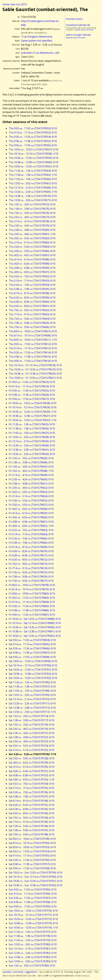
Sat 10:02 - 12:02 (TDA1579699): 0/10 (33, 661)
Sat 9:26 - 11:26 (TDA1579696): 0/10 (32, 648)
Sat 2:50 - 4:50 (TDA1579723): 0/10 (32, 741)
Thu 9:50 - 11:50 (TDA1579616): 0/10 (33, 361)
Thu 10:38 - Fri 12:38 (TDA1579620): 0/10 (35, 374)
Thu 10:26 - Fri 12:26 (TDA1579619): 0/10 (35, 369)
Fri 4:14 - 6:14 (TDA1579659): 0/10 (31, 513)
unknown (26, 53)
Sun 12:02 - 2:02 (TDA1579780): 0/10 (33, 944)
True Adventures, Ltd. (46, 53)
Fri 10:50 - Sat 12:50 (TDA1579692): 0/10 (35, 636)
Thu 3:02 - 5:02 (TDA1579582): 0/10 (32, 238)
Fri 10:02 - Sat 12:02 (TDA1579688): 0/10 (35, 619)
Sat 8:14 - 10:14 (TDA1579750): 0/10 (32, 843)
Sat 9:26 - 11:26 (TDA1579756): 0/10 (32, 860)
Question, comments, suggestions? (20, 972)
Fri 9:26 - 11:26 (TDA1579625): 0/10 (32, 391)
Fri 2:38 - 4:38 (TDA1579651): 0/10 (31, 484)
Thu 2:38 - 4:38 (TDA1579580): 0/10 (32, 230)
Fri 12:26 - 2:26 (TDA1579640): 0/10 (32, 445)
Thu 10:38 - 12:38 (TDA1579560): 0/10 (33, 162)
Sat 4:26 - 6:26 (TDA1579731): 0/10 (32, 771)
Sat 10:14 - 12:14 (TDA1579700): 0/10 (33, 665)
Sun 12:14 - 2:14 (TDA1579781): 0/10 (33, 949)
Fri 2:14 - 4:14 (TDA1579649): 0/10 (31, 475)
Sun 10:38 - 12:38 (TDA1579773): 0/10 (33, 923)
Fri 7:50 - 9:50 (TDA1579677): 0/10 (31, 581)
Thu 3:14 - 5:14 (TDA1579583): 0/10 (32, 242)
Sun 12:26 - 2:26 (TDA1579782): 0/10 (33, 953)
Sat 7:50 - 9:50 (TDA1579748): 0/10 (32, 834)
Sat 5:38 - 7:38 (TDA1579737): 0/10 (32, 796)
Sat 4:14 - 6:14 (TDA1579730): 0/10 (32, 767)
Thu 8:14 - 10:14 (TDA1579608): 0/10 (33, 335)
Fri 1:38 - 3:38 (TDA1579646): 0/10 (31, 462)
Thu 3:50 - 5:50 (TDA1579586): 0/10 (32, 251)
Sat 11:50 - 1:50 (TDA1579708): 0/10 (32, 691)
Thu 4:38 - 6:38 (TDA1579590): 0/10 (32, 268)
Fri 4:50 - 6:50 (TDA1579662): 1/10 (31, 526)
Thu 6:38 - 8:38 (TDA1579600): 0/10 (32, 302)
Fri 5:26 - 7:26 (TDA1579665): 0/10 (31, 538)
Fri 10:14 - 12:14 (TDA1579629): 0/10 (33, 407)
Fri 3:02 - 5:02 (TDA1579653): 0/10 (31, 492)
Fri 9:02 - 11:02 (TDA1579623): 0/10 (32, 382)
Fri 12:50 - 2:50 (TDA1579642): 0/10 (32, 454)
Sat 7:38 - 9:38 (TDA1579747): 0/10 (32, 830)
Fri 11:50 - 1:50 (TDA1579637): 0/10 (32, 433)
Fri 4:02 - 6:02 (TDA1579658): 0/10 (31, 509)
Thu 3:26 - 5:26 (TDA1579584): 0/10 (32, 247)
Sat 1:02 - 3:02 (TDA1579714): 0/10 (32, 716)
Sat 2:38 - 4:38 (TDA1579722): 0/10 (32, 737)
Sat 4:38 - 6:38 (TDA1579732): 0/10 (32, 775)
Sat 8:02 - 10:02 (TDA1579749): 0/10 (32, 839)
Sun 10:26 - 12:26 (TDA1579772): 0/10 (33, 919)
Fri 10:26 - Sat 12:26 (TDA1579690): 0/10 (35, 627)
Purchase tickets (74, 19)
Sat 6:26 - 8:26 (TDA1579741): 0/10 (32, 805)
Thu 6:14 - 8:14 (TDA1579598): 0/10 (32, 293)
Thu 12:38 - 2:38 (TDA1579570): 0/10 (33, 196)
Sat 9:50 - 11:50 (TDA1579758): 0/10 (32, 868)
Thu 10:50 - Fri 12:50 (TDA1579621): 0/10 (35, 378)
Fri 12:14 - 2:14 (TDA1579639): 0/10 (32, 441)
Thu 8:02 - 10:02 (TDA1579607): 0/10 (33, 331)
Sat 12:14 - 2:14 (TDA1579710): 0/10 (32, 699)
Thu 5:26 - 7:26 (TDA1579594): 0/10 (32, 285)
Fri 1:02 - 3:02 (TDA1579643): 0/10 (31, 458)
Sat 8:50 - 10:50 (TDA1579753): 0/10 (32, 847)
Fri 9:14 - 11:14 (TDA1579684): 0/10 (32, 602)
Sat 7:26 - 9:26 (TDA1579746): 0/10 (32, 826)
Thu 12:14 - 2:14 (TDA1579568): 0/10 (33, 188)
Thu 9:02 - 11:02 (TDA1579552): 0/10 (33, 128)
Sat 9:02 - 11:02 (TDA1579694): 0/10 (32, 640)
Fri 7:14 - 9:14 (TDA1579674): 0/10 (31, 568)
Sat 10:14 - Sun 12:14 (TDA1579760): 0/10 (35, 877)
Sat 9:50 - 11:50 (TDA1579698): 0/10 (32, 657)
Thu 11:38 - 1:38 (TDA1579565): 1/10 (33, 175)
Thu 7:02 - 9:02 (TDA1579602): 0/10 (32, 310)
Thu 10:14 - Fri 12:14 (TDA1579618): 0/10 (35, 365)
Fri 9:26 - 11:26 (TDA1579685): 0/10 (32, 606)
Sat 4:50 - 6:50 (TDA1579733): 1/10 (32, 780)
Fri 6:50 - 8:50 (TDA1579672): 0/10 (31, 560)
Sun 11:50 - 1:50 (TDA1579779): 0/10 (33, 940)
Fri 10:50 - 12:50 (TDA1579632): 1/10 (33, 420)
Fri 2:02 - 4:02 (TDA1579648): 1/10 (31, 471)
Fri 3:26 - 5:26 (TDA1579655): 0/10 (31, 500)
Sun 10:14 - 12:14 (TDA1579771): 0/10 (33, 915)
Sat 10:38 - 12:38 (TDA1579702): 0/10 (33, 674)
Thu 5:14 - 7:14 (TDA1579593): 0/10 (32, 281)
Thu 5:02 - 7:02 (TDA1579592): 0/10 (32, 276)
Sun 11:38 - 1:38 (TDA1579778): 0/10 (33, 936)
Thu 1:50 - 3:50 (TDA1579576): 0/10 (32, 213)
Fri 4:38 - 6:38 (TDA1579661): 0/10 (31, 522)
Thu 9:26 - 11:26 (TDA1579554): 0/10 (33, 137)
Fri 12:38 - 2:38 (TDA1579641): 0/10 (32, 450)
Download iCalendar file (78, 25)
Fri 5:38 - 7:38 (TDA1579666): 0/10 (31, 543)
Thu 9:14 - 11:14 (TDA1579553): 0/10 (33, 133)
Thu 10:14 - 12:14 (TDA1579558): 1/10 (33, 154)
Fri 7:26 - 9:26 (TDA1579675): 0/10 (31, 572)
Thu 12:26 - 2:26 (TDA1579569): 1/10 (33, 192)
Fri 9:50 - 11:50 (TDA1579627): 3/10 (32, 399)
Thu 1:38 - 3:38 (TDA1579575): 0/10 (32, 209)
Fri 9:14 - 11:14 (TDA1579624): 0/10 (32, 386)
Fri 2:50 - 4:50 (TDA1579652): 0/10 (31, 488)
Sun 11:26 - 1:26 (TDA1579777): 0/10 (33, 932)
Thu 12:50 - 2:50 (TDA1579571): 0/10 (33, 200)
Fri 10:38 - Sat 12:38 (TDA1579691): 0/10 (35, 631)
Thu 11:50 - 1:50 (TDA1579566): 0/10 (33, 179)
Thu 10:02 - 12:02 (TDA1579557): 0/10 (33, 149)
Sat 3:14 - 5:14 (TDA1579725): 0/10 (32, 750)
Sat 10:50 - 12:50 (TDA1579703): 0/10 (33, 678)
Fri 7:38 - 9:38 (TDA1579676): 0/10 (31, 577)
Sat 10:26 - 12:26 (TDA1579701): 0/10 (33, 670)
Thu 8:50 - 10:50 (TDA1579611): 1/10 (33, 340)
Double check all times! (84, 30)
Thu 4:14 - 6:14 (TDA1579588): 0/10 (32, 259)
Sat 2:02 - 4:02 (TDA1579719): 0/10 (32, 729)
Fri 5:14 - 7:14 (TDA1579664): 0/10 (31, 534)
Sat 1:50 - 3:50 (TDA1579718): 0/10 (32, 725)
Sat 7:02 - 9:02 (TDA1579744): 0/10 (32, 818)
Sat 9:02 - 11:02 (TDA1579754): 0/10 (32, 851)
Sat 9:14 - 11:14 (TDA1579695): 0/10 (32, 644)
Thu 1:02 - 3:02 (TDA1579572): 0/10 (32, 204)
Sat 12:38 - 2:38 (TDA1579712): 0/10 (32, 708)
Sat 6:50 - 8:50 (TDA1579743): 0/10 (32, 813)
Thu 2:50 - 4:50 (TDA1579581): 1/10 (32, 234)
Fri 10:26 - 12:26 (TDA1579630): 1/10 (33, 412)
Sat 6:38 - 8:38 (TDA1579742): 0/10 (32, 809)
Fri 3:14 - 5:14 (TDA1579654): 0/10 (31, 496)
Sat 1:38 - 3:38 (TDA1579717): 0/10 (32, 720)
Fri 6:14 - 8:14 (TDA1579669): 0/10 (31, 547)
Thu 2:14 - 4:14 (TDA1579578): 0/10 (32, 221)
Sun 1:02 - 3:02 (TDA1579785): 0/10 (32, 966)
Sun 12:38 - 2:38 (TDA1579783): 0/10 (33, 957)
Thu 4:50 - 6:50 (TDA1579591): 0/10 (32, 272)
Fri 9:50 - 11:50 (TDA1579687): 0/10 (32, 615)
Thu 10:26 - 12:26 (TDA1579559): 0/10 (33, 158)
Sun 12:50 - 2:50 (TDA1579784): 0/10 (33, 961)
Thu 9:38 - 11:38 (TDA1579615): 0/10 (33, 357)
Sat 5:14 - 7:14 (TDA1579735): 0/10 (32, 788)
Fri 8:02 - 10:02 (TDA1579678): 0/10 (32, 585)
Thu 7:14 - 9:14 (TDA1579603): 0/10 (32, 314)
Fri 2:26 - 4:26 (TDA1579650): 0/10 (31, 479)
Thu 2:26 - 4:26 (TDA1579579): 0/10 (32, 226)
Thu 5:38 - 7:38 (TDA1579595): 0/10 (32, 289)
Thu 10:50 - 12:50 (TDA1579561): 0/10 (33, 166)
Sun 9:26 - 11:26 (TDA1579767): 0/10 (33, 898)
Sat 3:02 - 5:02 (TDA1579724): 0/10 (32, 746)
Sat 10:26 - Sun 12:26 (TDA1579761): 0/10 (35, 881)
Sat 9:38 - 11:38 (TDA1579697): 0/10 (32, 653)
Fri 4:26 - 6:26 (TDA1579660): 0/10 (31, 517)
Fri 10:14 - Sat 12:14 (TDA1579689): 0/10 (35, 623)
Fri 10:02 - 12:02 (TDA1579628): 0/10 (33, 403)
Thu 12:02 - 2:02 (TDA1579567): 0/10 (33, 183)
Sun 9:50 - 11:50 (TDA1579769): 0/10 (33, 906)
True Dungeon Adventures (37, 37)
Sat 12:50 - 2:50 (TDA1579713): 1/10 (32, 712)
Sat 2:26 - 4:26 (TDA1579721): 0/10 (32, 733)
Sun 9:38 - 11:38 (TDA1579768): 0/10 (33, 902)
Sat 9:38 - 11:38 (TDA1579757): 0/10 (32, 864)
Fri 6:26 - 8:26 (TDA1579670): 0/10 (31, 551)
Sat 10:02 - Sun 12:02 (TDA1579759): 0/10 (35, 873)
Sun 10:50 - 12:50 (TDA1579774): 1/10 (33, 928)
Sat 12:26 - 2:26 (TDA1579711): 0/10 (32, 703)
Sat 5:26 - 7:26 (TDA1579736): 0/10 (32, 792)
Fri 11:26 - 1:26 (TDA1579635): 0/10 (32, 424)
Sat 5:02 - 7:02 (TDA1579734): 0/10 (32, 784)
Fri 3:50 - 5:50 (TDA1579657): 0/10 (31, 505)
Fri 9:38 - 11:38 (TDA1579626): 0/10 (32, 395)
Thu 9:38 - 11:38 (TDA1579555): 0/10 (33, 141)
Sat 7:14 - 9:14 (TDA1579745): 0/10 (32, 822)
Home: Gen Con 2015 (15, 4)
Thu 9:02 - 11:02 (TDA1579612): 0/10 (33, 344)
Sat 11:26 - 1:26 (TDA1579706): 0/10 (32, 682)
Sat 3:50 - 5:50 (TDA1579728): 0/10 (32, 758)
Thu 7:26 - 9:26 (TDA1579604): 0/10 (32, 319)
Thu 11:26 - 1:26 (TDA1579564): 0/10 (33, 171)
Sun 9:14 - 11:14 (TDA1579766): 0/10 (33, 894)
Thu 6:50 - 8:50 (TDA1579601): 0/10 (32, 306)
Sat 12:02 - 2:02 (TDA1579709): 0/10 (32, 695)
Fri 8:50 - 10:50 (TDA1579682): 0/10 (32, 594)
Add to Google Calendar (78, 35)
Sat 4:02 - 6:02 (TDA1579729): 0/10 (32, 763)
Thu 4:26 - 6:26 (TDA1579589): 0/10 (32, 264)
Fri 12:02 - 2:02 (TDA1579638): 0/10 (32, 437)
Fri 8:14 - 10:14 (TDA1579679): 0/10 (32, 589)
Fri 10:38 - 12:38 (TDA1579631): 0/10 (33, 416)
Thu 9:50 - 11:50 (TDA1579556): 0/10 (33, 145)
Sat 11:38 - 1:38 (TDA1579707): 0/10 (32, 687)
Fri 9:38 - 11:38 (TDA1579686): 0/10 (32, 610)
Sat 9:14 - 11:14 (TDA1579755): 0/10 (32, 856)
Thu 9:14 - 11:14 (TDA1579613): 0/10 (33, 348)
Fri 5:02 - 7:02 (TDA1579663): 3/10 (31, 530)
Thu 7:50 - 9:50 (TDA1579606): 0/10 (32, 327)
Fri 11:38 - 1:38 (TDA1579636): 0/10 (32, 428)
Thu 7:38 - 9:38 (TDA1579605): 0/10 (32, 323)
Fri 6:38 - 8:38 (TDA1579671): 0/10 (31, 555)
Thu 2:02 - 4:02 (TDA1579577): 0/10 (32, 217)
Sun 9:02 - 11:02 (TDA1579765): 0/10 (33, 889)
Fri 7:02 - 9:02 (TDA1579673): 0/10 (31, 564)
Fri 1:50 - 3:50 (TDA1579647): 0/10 (31, 467)
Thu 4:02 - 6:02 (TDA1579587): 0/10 (32, 255)
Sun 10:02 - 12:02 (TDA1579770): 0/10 (33, 911)
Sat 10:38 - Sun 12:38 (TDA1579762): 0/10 (35, 885)
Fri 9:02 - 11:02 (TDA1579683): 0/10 (32, 598)
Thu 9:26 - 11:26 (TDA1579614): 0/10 (33, 352)
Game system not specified (36, 41)
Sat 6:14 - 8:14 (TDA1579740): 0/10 (32, 801)
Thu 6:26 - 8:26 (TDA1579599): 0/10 (32, 298)
